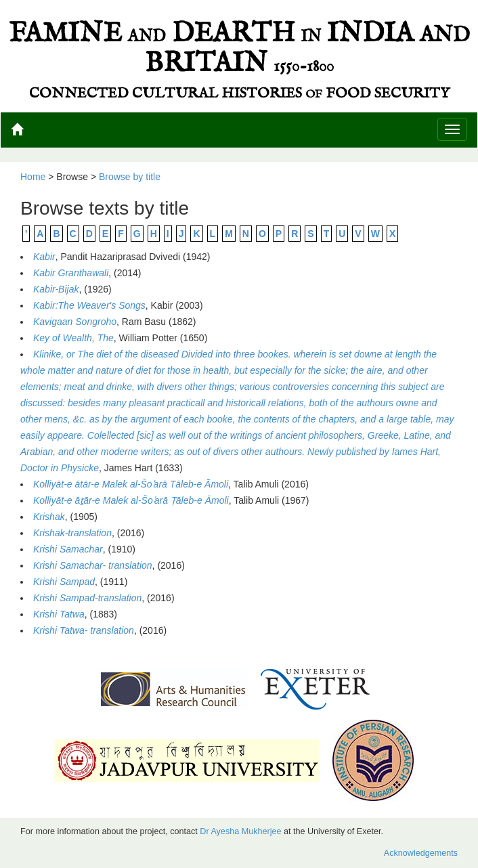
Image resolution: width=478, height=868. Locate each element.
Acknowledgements (421, 853)
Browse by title (130, 177)
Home (33, 177)
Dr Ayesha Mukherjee (240, 831)
